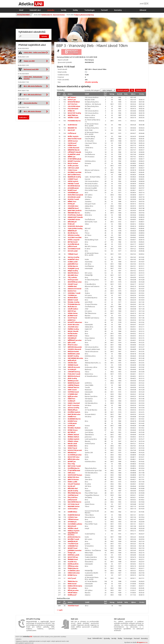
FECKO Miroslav (73, 325)
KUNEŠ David (72, 336)
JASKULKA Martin (74, 537)
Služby (75, 10)
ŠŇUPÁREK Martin (74, 493)
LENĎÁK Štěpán (74, 385)
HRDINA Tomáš (73, 184)
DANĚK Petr (72, 417)
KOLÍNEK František (75, 172)
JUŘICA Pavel (72, 246)
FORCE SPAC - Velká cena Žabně (35, 52)
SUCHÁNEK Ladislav (75, 524)
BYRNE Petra (72, 575)
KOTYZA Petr (73, 104)
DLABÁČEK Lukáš (74, 154)
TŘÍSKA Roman (73, 519)
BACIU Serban (73, 163)
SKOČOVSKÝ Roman (75, 475)
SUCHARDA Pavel (74, 249)
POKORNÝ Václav (74, 219)
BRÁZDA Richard (74, 376)
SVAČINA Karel (73, 495)
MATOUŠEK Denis (74, 175)
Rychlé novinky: (24, 15)
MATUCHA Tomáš (74, 466)
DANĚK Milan (73, 512)
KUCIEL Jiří (71, 486)
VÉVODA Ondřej (74, 235)
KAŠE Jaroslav (73, 396)
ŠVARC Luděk (73, 482)
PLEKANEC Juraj (73, 268)
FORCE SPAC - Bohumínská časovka (33, 78)
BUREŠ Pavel (72, 190)
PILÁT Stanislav (74, 405)
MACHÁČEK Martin (75, 502)
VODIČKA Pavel (73, 606)
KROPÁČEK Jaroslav (75, 282)
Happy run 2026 (29, 61)
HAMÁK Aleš (72, 286)
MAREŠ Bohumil (74, 383)
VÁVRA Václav (73, 313)
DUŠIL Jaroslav (73, 166)
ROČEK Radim (73, 334)
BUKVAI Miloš (73, 298)
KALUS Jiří (71, 130)
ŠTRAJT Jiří (72, 553)
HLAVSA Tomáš (73, 199)
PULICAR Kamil (73, 109)
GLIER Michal (72, 125)
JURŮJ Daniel (72, 500)
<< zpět (60, 610)
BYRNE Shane (73, 430)
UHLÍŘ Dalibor (73, 309)
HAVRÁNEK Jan (73, 193)
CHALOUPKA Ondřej (75, 228)
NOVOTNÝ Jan (73, 557)
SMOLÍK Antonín (74, 367)
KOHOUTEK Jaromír (75, 450)
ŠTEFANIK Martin (74, 304)
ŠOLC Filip (71, 464)
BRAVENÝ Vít (72, 128)
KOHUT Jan (72, 100)
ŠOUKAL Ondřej (74, 302)
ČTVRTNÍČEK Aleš (74, 470)
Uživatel (143, 10)
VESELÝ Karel (72, 448)
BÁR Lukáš (72, 342)
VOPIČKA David (73, 392)
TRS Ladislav (72, 277)
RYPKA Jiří (71, 204)
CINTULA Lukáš (73, 168)
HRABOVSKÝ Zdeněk (75, 217)
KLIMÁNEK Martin (74, 419)
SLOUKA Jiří (72, 369)
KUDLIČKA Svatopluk (75, 195)
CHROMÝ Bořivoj (74, 372)
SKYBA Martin (73, 266)
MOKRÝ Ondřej (73, 356)
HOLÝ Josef (72, 578)
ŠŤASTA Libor (73, 345)
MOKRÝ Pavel (73, 548)
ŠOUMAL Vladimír (74, 428)
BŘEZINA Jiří (72, 222)
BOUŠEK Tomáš (73, 539)
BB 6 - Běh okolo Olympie (32, 111)
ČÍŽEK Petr (72, 399)
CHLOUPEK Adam (74, 106)
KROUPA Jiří (72, 526)
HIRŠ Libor (72, 473)
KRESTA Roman (73, 479)
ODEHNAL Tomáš (74, 293)
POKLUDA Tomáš (74, 374)
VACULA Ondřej (73, 257)
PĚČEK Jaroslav (73, 566)
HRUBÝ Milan (73, 593)
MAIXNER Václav (74, 506)
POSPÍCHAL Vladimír (75, 215)
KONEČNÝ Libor (73, 259)
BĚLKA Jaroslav (73, 590)
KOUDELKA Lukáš (74, 197)
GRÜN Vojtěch (73, 181)
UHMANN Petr (73, 546)
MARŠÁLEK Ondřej (74, 177)
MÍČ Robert (72, 97)
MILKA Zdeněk (73, 331)
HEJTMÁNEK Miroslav (75, 358)
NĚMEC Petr (72, 201)
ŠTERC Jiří (71, 224)
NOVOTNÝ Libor (74, 457)
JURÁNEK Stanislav (75, 550)
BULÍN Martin (73, 233)
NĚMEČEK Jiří (72, 231)
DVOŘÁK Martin (74, 468)
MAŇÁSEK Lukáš (74, 354)
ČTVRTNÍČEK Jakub (75, 159)
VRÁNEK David (73, 365)
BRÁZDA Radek (73, 351)
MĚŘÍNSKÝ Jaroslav (75, 340)
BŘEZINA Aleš (73, 488)
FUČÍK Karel (72, 133)
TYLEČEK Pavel (73, 544)
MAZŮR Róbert (73, 273)
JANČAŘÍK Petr (73, 264)
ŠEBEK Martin (73, 581)
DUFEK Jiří (71, 426)
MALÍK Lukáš (72, 444)
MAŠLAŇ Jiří (72, 360)
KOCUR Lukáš (73, 251)
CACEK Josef (72, 143)
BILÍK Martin (72, 307)
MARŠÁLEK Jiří (73, 541)
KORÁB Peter (73, 421)
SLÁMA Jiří (71, 401)
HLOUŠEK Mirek (73, 244)
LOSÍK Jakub (72, 423)
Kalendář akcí (35, 10)
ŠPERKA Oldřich (73, 437)
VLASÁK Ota (72, 562)
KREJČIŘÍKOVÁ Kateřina (73, 534)
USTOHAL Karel (73, 504)
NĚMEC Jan (72, 157)
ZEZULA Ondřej (73, 408)
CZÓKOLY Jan (73, 517)
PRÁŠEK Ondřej (73, 329)
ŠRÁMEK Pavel (73, 559)
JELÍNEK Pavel (73, 316)
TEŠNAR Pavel (73, 254)
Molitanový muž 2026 (31, 69)
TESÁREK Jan (72, 295)
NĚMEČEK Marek (74, 150)
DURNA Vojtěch (74, 439)
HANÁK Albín (73, 446)
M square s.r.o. (142, 642)
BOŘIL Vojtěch (73, 136)
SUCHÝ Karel (72, 318)
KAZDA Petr (72, 291)
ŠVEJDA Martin (73, 568)
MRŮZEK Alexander (75, 347)
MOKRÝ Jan (72, 461)
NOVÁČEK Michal (74, 186)
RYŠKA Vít (71, 111)
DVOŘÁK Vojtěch (74, 412)
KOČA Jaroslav (73, 280)
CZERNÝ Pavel (73, 179)
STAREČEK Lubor (74, 571)
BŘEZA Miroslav (74, 459)
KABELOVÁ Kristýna (75, 586)
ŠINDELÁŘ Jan (73, 410)
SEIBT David (72, 390)
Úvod (21, 10)
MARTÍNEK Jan (73, 115)
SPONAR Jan (72, 522)
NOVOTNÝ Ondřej (74, 113)
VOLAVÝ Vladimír (74, 484)
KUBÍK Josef (72, 595)
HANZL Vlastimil (74, 403)
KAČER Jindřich (73, 564)
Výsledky (51, 10)
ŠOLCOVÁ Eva (73, 497)
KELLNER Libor (73, 275)
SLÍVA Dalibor (73, 509)
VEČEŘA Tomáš (73, 118)
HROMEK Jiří (72, 338)
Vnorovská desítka (30, 103)
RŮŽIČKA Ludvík (74, 555)
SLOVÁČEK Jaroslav (75, 455)
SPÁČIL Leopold (74, 240)
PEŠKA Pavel (72, 145)
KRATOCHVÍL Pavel (75, 139)
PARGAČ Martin (73, 387)
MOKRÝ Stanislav (74, 161)
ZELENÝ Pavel (73, 284)
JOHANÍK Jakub (73, 188)
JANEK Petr (72, 320)
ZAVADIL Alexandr (75, 349)
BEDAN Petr (72, 452)
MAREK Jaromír (73, 381)
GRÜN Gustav (73, 141)
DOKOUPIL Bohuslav (75, 226)
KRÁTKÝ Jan (72, 311)
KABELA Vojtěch (74, 531)
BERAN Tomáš (73, 300)
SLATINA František (75, 237)
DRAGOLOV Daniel (75, 289)
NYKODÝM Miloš (74, 102)
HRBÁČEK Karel (73, 208)
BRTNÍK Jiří (72, 432)
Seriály (64, 10)
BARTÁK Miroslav (74, 414)
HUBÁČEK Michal (74, 515)
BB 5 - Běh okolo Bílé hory (33, 95)
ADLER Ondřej (73, 491)
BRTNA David (73, 242)
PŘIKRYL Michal (73, 435)
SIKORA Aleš (72, 363)
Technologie (89, 10)
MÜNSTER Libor (74, 477)
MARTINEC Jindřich (75, 210)
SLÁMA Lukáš (73, 262)
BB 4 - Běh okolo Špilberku (33, 86)
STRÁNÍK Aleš (73, 394)
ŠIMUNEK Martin (74, 213)
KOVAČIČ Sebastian (75, 322)
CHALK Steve (72, 170)
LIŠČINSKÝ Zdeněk (74, 152)
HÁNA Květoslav (74, 573)
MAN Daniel (72, 584)
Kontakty (118, 10)
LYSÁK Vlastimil (73, 148)
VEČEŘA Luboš (73, 528)
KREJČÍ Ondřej (73, 271)
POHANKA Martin (74, 121)
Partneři (104, 10)
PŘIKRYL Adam (73, 441)
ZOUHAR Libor (73, 206)
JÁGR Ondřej (72, 378)
